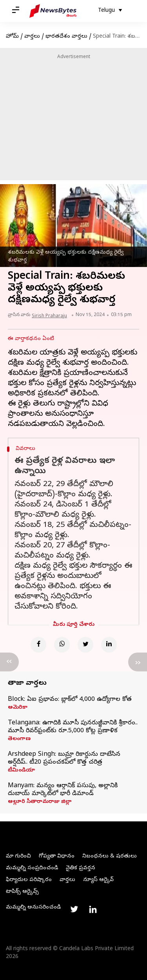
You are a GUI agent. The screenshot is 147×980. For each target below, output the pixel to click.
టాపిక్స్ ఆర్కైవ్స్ (22, 892)
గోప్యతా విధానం (57, 857)
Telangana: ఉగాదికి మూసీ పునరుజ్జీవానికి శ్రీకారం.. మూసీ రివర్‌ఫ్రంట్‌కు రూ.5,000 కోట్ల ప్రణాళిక (73, 727)
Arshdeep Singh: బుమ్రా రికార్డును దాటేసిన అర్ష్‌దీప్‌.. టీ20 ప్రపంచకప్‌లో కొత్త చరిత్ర (64, 759)
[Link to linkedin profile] (93, 909)
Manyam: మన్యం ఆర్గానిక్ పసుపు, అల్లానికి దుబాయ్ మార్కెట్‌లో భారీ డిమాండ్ (63, 790)
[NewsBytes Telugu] (53, 11)
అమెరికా (18, 708)
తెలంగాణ (19, 739)
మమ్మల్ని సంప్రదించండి (32, 868)
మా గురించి (18, 857)
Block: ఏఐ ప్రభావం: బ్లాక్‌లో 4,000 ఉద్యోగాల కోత (70, 700)
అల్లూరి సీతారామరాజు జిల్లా (40, 802)
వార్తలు (32, 37)
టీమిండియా (21, 771)
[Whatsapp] (62, 645)
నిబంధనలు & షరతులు (110, 857)
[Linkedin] (109, 645)
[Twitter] (85, 645)
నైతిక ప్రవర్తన (81, 868)
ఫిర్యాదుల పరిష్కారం (29, 880)
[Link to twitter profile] (74, 909)
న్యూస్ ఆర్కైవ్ (98, 880)
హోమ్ (12, 37)
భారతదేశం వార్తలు (66, 37)
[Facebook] (38, 645)
